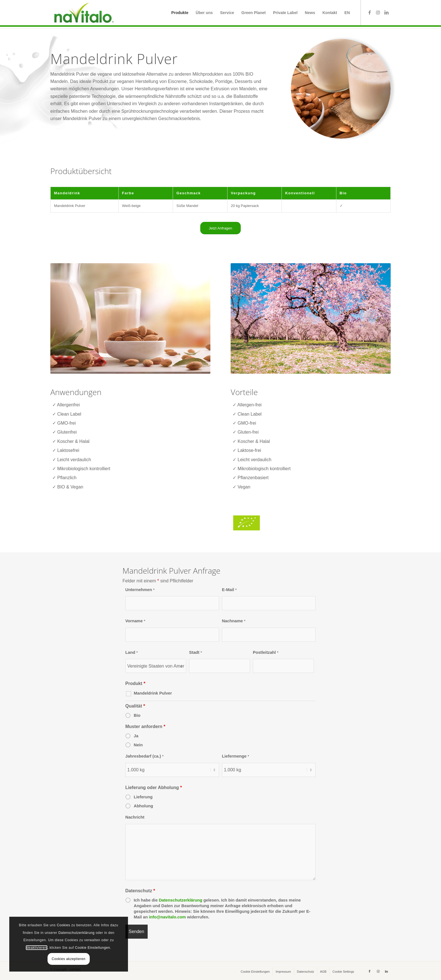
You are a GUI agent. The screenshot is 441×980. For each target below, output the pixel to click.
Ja (136, 736)
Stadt (195, 652)
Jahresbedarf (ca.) (145, 756)
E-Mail (229, 590)
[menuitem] (180, 13)
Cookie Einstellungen (88, 948)
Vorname (135, 621)
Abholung (144, 806)
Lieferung (143, 797)
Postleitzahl (266, 652)
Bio (137, 715)
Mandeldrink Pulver (153, 693)
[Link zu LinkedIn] (386, 12)
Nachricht (135, 817)
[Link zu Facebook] (370, 12)
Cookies (58, 925)
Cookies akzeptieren (64, 959)
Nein (138, 745)
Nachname (234, 621)
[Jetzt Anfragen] (220, 228)
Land (132, 652)
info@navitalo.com (167, 917)
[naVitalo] (83, 13)
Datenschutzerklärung (181, 900)
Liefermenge (236, 756)
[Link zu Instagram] (378, 12)
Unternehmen (140, 590)
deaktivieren (32, 948)
